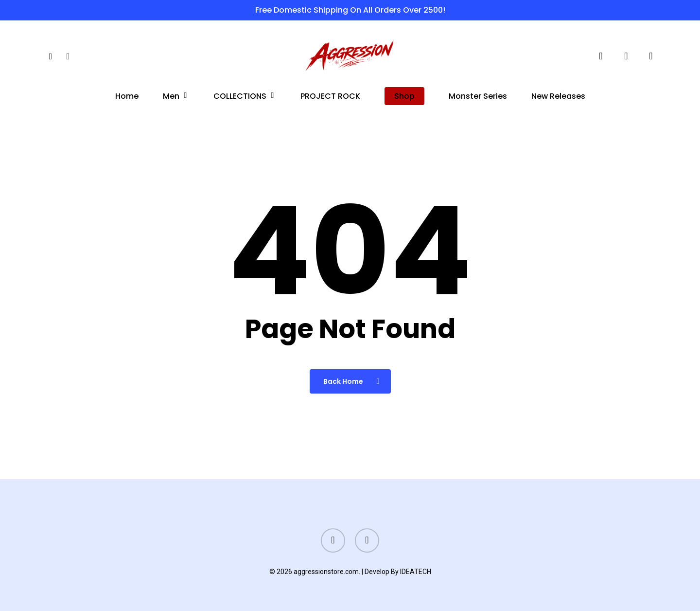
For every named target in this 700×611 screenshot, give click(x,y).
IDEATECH (416, 572)
